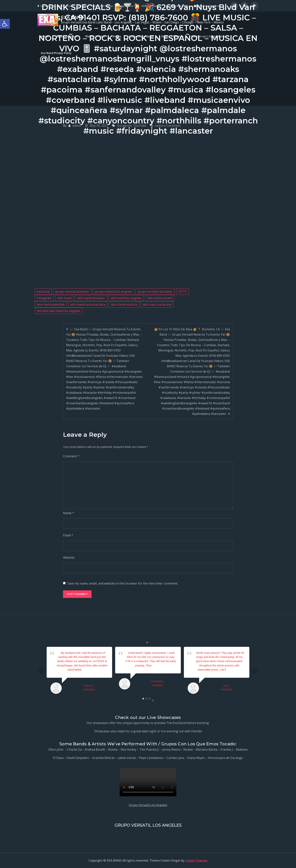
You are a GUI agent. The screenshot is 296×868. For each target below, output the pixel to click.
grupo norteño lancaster (155, 292)
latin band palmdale (51, 304)
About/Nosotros (67, 36)
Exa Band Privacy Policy (56, 53)
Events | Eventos (172, 36)
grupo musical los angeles (113, 292)
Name (69, 513)
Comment (71, 456)
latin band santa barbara (88, 304)
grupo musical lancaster (72, 292)
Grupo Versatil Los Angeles (148, 805)
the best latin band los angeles (59, 311)
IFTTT (183, 292)
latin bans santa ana (157, 304)
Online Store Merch (141, 36)
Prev (42, 671)
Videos (117, 36)
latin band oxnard (160, 298)
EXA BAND (72, 17)
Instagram (44, 298)
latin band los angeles (126, 298)
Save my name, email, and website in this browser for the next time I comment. (123, 583)
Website (69, 558)
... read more (89, 670)
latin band (64, 298)
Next (254, 671)
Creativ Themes (196, 860)
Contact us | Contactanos (208, 36)
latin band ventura (124, 304)
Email (68, 535)
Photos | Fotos (95, 36)
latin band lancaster (91, 298)
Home (45, 36)
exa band (43, 292)
